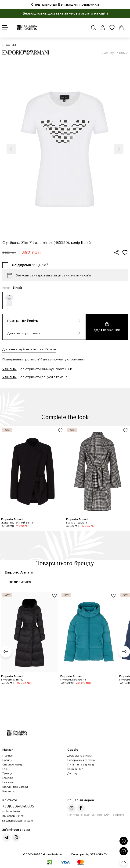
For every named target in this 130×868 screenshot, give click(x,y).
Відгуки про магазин (16, 787)
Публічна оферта (113, 815)
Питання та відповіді (81, 765)
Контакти (8, 791)
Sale (5, 769)
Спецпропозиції (13, 765)
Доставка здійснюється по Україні (29, 349)
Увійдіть (9, 369)
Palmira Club (75, 769)
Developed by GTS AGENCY (89, 854)
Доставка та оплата (79, 756)
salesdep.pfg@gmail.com (18, 821)
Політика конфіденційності (85, 815)
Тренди (7, 773)
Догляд (72, 773)
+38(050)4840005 (18, 806)
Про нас (7, 756)
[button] (11, 149)
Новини (8, 782)
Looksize (8, 778)
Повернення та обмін (81, 760)
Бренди (7, 760)
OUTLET (11, 45)
